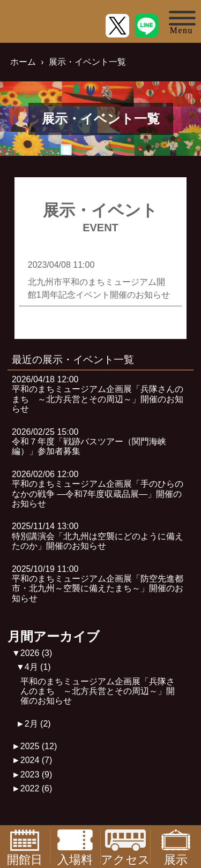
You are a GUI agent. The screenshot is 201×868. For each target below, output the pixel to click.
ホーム (23, 62)
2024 (36, 760)
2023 (36, 775)
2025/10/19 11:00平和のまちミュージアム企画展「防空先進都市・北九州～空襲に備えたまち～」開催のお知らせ (98, 584)
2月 (38, 724)
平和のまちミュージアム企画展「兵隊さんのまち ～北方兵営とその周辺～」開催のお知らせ (98, 691)
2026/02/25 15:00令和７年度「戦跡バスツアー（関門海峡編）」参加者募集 (89, 442)
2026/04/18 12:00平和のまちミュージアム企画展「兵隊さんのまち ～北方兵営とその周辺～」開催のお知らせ (98, 394)
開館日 (25, 847)
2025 (39, 746)
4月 (38, 667)
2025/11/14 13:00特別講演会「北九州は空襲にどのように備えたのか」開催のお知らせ (98, 536)
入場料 (75, 847)
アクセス (125, 847)
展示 (176, 847)
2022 (36, 788)
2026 (36, 653)
